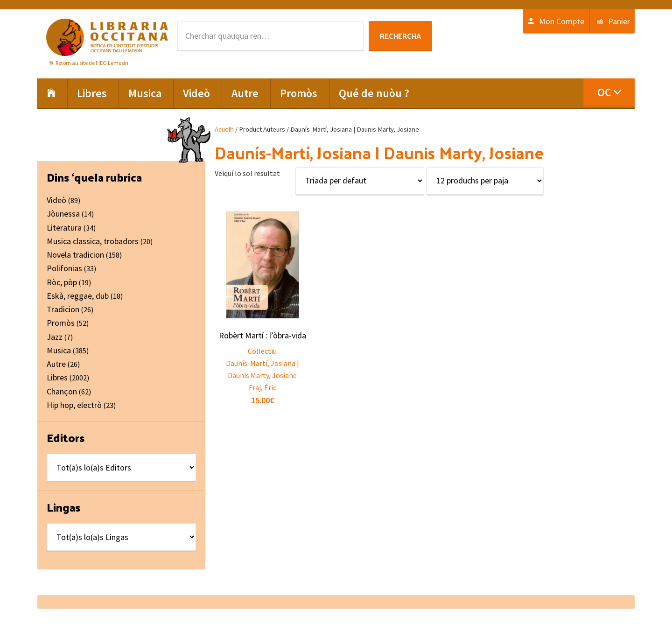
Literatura (64, 228)
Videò (56, 200)
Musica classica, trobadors (93, 241)
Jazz (55, 337)
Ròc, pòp (62, 282)
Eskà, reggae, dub (78, 296)
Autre (56, 364)
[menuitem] (609, 92)
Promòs (61, 323)
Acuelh (224, 129)
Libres (57, 377)
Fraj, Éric (262, 387)
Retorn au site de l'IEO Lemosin (92, 63)
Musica (59, 350)
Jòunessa (63, 214)
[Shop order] (360, 181)
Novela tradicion (75, 255)
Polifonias (64, 268)
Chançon (62, 391)
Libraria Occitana (107, 37)
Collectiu (262, 351)
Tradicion (63, 309)
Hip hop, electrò (74, 405)
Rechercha (400, 36)
